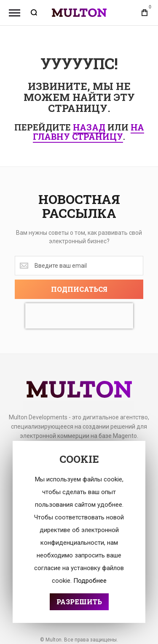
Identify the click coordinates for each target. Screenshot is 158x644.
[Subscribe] (79, 289)
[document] (79, 532)
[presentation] (79, 316)
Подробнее (90, 581)
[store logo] (79, 13)
